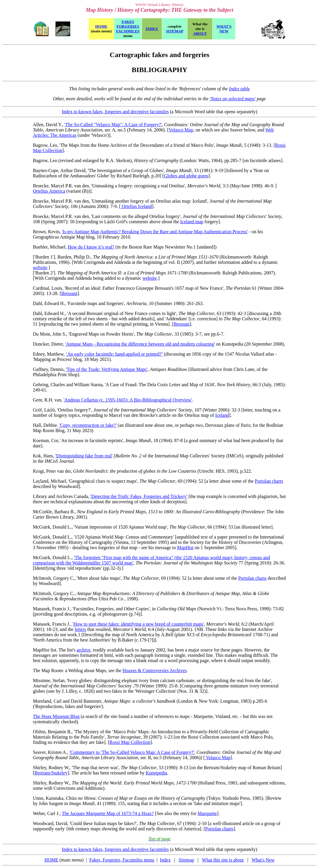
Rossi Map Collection (130, 742)
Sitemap (186, 860)
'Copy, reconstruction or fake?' (88, 425)
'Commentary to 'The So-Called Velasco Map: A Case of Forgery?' (132, 752)
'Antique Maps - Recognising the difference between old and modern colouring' (140, 344)
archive (84, 650)
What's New (263, 860)
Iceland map (192, 222)
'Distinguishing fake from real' (84, 456)
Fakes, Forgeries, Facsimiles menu (122, 860)
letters (80, 629)
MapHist (185, 548)
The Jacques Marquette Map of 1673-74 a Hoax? (108, 813)
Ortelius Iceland (136, 206)
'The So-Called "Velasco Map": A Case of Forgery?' (113, 125)
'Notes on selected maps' (232, 99)
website (40, 268)
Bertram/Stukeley (51, 773)
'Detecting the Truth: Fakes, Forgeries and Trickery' (139, 496)
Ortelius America (49, 191)
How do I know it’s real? (91, 247)
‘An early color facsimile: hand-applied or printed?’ (114, 354)
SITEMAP (175, 31)
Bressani (69, 293)
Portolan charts (269, 481)
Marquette (207, 813)
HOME (51, 860)
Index (165, 860)
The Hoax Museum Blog (56, 716)
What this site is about (223, 860)
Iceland (222, 415)
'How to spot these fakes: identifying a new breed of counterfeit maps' (138, 624)
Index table (239, 89)
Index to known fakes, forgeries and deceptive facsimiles (115, 112)
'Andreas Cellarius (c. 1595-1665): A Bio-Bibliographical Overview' (128, 400)
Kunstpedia (156, 773)
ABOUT (200, 33)
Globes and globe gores (186, 176)
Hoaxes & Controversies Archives (155, 670)
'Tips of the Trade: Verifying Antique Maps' (107, 369)
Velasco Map (181, 130)
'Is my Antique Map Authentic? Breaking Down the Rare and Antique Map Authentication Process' (155, 232)
